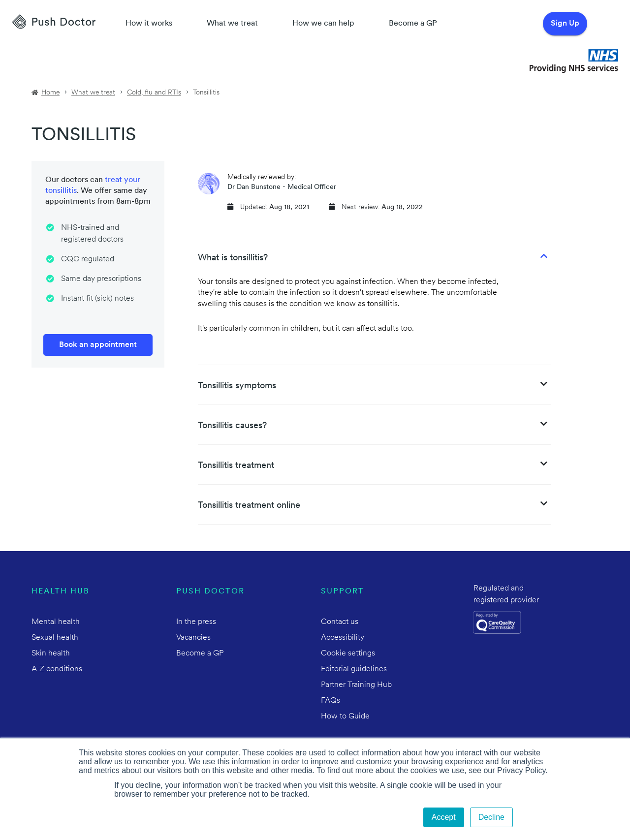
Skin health (51, 653)
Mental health (56, 622)
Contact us (340, 622)
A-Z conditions (57, 669)
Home (50, 93)
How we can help (323, 24)
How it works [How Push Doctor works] (149, 24)
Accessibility (343, 638)
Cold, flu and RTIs (154, 93)
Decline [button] (491, 817)
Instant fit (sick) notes (97, 299)
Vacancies (193, 638)
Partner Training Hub (356, 685)
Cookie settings (348, 653)
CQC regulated (88, 259)
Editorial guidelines (354, 669)
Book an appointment (98, 345)
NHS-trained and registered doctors (92, 234)
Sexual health (55, 638)
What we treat (232, 24)
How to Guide (345, 716)
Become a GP (413, 24)
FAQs (331, 701)
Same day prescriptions (101, 279)
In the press (196, 622)
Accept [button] (444, 817)
